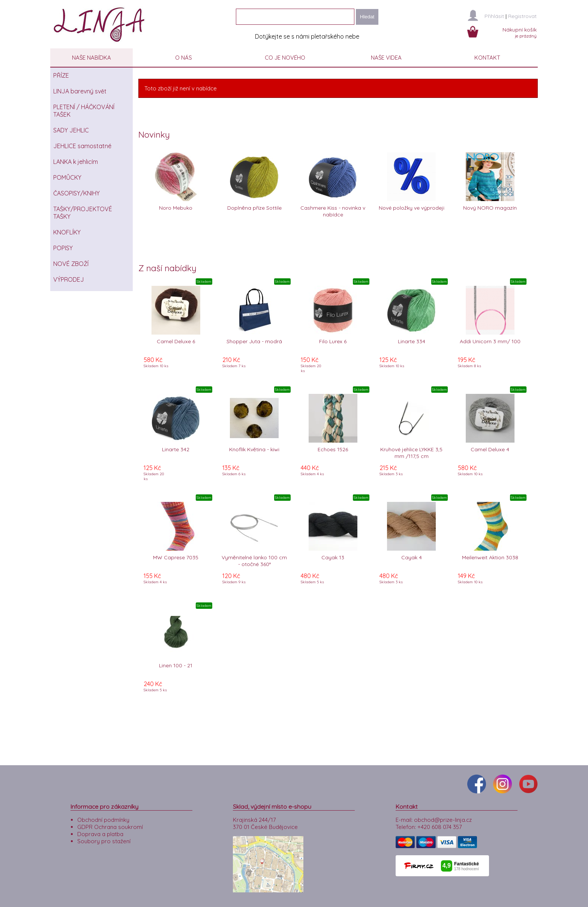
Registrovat (522, 16)
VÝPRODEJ (69, 279)
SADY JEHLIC (71, 130)
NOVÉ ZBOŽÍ (71, 264)
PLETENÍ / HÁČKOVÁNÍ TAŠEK (84, 111)
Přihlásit (494, 16)
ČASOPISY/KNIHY (76, 193)
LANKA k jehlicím (76, 162)
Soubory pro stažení (104, 839)
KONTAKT (487, 58)
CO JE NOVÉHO (285, 58)
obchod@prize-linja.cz (443, 818)
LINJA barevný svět (80, 91)
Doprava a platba (100, 832)
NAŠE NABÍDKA (91, 58)
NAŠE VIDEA (386, 58)
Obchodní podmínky (103, 818)
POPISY (63, 248)
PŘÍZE (61, 75)
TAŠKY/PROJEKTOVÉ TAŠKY (83, 213)
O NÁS (184, 58)
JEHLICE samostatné (82, 146)
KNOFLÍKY (67, 232)
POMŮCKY (67, 177)
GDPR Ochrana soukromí (110, 825)
